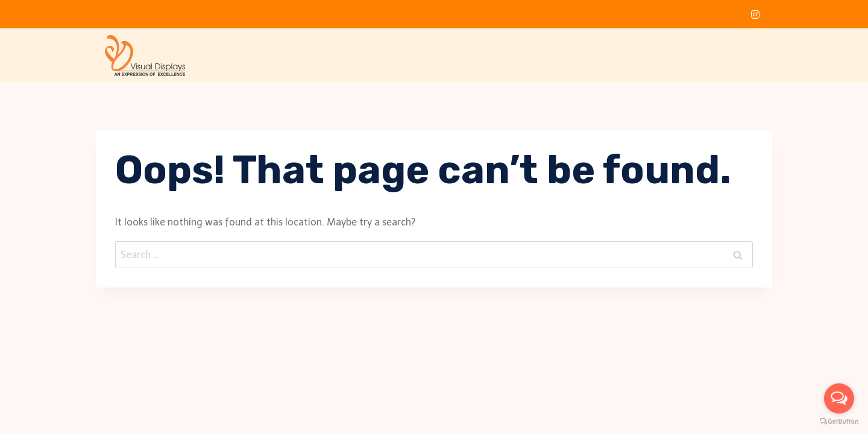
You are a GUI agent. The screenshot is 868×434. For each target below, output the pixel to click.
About (469, 52)
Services (535, 52)
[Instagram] (755, 14)
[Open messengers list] (839, 398)
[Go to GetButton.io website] (839, 422)
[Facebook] (683, 14)
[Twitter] (707, 14)
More (736, 52)
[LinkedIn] (731, 14)
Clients (608, 52)
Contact (673, 52)
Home (418, 52)
